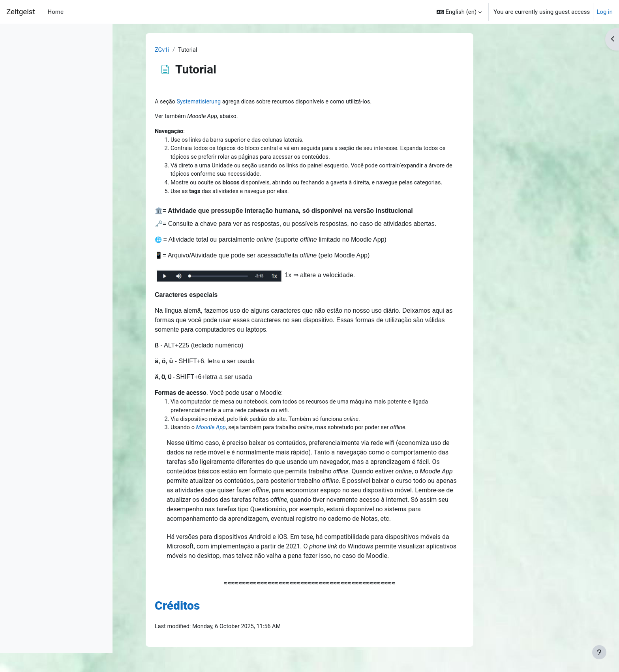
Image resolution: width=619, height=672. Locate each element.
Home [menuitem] (56, 12)
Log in (605, 12)
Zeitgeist (21, 12)
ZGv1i (212, 50)
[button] (459, 12)
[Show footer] (599, 652)
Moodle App (262, 432)
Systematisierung (250, 102)
